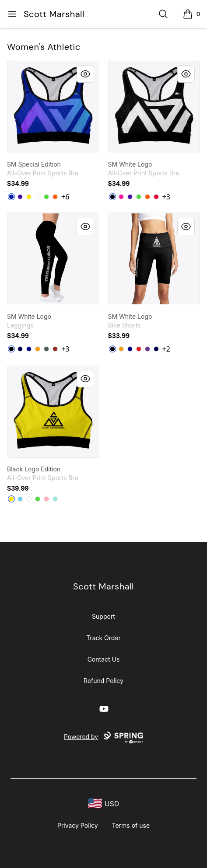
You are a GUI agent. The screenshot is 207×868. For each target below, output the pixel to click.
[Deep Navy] (29, 349)
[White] (38, 197)
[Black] (112, 197)
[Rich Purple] (20, 197)
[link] (53, 106)
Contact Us (104, 659)
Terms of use (131, 825)
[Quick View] (85, 74)
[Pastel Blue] (20, 499)
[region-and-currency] (104, 804)
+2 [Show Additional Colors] (166, 349)
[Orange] (55, 197)
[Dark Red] (55, 349)
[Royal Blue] (11, 197)
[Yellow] (29, 197)
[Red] (156, 197)
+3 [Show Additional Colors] (166, 197)
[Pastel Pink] (46, 499)
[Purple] (147, 349)
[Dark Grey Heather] (46, 349)
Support (103, 616)
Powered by (103, 738)
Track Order (103, 638)
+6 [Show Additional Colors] (65, 197)
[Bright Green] (46, 197)
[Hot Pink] (121, 197)
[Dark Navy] (20, 349)
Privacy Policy (78, 825)
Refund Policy (103, 681)
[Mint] (55, 499)
